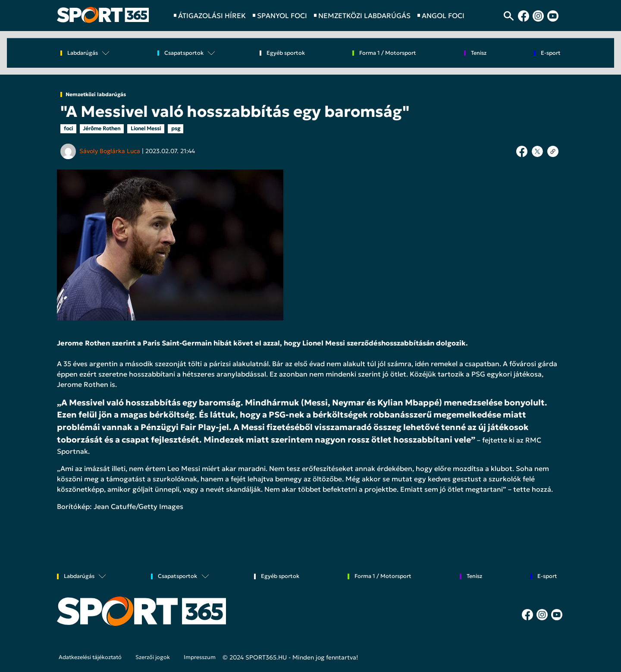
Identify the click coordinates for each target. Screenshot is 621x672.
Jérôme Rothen (102, 128)
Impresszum (200, 657)
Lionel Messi (146, 128)
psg (176, 128)
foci (68, 128)
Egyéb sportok (286, 53)
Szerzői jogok (153, 657)
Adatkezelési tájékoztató (90, 657)
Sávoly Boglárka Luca (110, 151)
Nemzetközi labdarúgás (96, 94)
